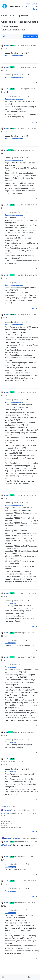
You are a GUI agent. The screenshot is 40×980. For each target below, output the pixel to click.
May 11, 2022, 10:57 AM (29, 205)
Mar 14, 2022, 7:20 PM (29, 67)
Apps (28, 4)
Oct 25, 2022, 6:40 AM (29, 881)
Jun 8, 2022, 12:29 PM (29, 392)
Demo (29, 6)
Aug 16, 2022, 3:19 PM (29, 593)
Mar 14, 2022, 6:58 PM (29, 45)
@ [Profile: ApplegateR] (7, 845)
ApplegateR (8, 810)
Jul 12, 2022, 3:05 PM (29, 495)
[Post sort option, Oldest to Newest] (4, 36)
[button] (3, 977)
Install (36, 9)
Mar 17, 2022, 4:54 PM (29, 89)
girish (6, 150)
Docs (35, 6)
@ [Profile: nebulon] (5, 813)
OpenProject (14, 26)
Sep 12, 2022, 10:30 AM (27, 732)
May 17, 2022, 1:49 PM (29, 314)
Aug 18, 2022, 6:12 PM (29, 633)
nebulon (7, 45)
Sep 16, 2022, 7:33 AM (15, 762)
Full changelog (11, 603)
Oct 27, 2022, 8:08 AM (29, 903)
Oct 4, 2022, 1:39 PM (28, 857)
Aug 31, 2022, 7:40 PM (29, 657)
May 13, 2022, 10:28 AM (29, 275)
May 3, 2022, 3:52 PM (29, 128)
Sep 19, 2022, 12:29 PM (29, 842)
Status (34, 4)
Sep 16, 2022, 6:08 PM (26, 810)
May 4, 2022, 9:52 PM (27, 150)
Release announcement (14, 55)
